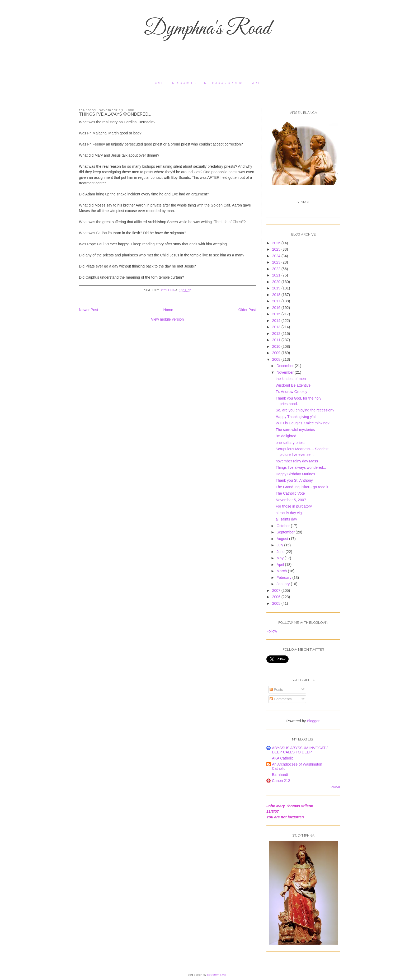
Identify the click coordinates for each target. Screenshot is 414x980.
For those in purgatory (294, 506)
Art (256, 83)
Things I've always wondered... (301, 467)
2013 (277, 327)
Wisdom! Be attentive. (294, 385)
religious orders (224, 83)
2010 (277, 346)
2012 (277, 334)
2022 (277, 269)
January (284, 584)
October (284, 526)
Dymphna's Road (207, 29)
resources (184, 83)
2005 (277, 603)
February (284, 578)
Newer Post (88, 310)
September (286, 532)
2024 (277, 256)
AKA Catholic (283, 758)
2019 (277, 288)
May (280, 558)
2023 (277, 262)
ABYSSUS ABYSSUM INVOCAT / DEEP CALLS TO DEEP (300, 750)
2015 (277, 314)
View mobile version (167, 319)
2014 (277, 321)
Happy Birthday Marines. (296, 474)
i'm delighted (286, 436)
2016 (277, 308)
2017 (277, 301)
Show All (335, 787)
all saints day (286, 519)
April (281, 565)
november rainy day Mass (297, 461)
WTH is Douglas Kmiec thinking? (303, 423)
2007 (277, 590)
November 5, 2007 (291, 500)
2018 (277, 295)
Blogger (313, 721)
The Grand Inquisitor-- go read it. (302, 487)
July (280, 545)
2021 (277, 275)
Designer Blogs (217, 975)
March (282, 571)
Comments (281, 699)
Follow (272, 631)
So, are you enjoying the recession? (305, 410)
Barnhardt (280, 775)
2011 (277, 340)
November (285, 372)
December (285, 366)
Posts (276, 690)
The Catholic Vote (290, 493)
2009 (277, 353)
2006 (277, 597)
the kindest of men (291, 379)
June (281, 552)
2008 (277, 359)
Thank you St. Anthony (294, 480)
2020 (277, 282)
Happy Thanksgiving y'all (296, 417)
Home (158, 83)
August (283, 539)
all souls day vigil (290, 513)
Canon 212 (281, 781)
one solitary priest (290, 443)
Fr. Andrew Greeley (291, 392)
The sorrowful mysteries (295, 430)
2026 (277, 243)
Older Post (247, 310)
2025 (277, 249)
